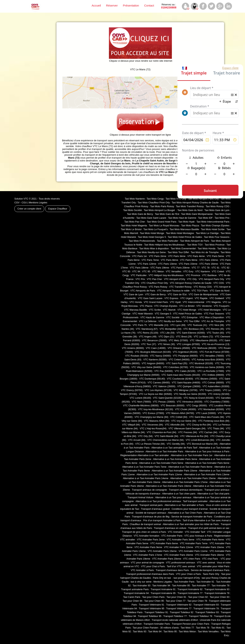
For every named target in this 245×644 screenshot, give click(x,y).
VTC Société (173, 317)
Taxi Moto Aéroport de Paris (195, 241)
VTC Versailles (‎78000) (212, 356)
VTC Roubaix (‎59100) (137, 356)
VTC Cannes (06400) (159, 383)
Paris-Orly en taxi (162, 578)
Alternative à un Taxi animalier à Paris (184, 505)
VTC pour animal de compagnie (147, 563)
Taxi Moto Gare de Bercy (140, 214)
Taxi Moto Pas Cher (135, 222)
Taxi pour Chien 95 (154, 601)
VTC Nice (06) (216, 325)
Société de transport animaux (151, 513)
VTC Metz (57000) (178, 340)
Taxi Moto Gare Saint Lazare (151, 218)
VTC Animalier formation (147, 536)
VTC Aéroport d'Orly (175, 279)
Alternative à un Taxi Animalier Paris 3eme (175, 459)
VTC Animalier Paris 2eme (151, 540)
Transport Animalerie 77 (190, 593)
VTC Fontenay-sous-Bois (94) (214, 421)
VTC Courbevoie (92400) (180, 379)
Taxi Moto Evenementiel (183, 249)
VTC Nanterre (203, 272)
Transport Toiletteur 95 (150, 616)
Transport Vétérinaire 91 (151, 605)
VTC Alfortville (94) (175, 425)
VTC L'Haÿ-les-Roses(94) (153, 429)
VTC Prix (140, 279)
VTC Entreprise (189, 317)
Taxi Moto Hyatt (186, 222)
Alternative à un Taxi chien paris (179, 494)
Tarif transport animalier (195, 501)
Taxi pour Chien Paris (153, 597)
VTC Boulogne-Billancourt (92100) (153, 352)
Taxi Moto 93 (140, 632)
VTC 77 (196, 268)
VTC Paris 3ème (177, 256)
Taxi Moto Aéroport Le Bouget (160, 210)
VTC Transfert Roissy (180, 287)
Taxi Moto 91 (218, 628)
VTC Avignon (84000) (153, 363)
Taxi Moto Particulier (168, 241)
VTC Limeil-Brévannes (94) (200, 440)
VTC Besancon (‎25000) (154, 340)
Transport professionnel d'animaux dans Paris (150, 574)
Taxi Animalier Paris (184, 582)
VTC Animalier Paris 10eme (210, 547)
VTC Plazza (146, 306)
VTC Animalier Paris (172, 536)
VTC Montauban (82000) (211, 409)
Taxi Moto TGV (195, 245)
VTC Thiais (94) (216, 429)
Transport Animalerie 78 (217, 593)
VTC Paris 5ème (215, 256)
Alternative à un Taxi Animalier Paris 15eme (193, 478)
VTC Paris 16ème (209, 264)
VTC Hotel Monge (187, 310)
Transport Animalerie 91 (163, 589)
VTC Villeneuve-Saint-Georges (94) (187, 429)
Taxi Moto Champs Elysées (215, 226)
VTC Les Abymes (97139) (158, 390)
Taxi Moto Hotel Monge (152, 233)
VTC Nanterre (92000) (155, 360)
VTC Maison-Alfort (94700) (180, 413)
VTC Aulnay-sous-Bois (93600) (208, 360)
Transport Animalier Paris (157, 624)
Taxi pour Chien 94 (132, 601)
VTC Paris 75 (140, 325)
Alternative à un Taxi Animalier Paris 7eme (144, 467)
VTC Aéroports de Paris (143, 291)
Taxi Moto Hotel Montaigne (180, 233)
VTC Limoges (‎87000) (188, 344)
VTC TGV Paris (200, 291)
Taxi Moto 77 (187, 628)
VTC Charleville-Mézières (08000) (141, 406)
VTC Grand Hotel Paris (156, 302)
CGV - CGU (21, 203)
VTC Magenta (213, 302)
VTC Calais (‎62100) (185, 371)
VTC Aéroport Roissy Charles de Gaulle (191, 283)
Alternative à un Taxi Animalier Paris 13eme (207, 475)
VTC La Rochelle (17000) (211, 371)
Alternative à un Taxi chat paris (213, 494)
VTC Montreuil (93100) (201, 363)
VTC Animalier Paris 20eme (167, 559)
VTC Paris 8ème (169, 260)
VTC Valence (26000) (164, 386)
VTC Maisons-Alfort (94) (157, 421)
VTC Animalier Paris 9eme (148, 547)
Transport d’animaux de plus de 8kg (151, 517)
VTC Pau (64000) (163, 371)
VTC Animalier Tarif (195, 532)
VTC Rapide (201, 298)
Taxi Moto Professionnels (142, 241)
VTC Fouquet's (221, 306)
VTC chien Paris (192, 559)
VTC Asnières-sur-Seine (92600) (207, 367)
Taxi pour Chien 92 (198, 597)
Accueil (96, 5)
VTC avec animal (206, 563)
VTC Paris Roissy (158, 287)
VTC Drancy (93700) (132, 390)
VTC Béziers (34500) (206, 379)
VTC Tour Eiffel (192, 321)
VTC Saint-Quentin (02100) (167, 398)
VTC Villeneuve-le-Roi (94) (194, 436)
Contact (149, 5)
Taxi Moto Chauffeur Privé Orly (154, 203)
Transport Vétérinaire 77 (179, 609)
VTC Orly (192, 279)
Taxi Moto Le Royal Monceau (164, 226)
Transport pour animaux (217, 490)
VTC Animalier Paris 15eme (162, 551)
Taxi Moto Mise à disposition (154, 249)
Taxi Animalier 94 (161, 586)
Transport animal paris (151, 505)
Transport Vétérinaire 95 (151, 609)
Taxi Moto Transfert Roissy (190, 206)
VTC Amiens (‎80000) (133, 348)
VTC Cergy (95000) (197, 406)
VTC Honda (136, 302)
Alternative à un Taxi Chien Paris (185, 513)
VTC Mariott (169, 310)
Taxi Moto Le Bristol (131, 229)
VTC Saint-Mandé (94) (167, 436)
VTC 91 (216, 268)
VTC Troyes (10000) (210, 390)
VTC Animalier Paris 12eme (179, 547)
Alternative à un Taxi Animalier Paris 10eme (175, 471)
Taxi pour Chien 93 (219, 597)
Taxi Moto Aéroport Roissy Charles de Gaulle (195, 203)
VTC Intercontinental (193, 302)
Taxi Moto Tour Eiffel (178, 252)
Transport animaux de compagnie (149, 490)
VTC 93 (126, 272)
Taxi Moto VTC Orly (176, 199)
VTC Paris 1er (140, 256)
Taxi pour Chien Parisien (145, 628)
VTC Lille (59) (167, 333)
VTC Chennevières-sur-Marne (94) (166, 440)
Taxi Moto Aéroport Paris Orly (203, 199)
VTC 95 (146, 272)
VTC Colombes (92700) (176, 367)
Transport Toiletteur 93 (207, 612)
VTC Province (193, 275)
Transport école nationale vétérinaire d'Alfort (175, 620)
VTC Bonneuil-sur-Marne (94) (202, 444)
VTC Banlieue (209, 275)
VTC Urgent (187, 298)
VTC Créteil (218, 272)
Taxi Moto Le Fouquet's (156, 229)
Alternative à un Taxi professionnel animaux (158, 501)
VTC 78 (206, 268)
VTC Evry (188, 272)
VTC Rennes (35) (215, 329)
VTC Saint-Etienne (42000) (191, 333)
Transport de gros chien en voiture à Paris (144, 532)
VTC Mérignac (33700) (186, 390)
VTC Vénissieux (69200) (189, 402)
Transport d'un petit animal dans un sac (209, 528)
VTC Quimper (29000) (189, 386)
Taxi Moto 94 (155, 632)
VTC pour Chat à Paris (153, 566)
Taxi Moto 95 (170, 632)
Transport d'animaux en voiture (170, 528)
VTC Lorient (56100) (140, 398)
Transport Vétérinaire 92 (179, 605)
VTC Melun (158, 272)
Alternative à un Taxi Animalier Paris (165, 452)
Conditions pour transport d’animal (189, 509)
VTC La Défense (148, 321)
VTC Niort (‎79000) (141, 402)
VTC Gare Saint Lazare (150, 298)
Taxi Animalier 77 (201, 586)
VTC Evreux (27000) (153, 413)
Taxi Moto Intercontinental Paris (213, 222)
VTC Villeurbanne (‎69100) (204, 340)
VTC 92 (225, 268)
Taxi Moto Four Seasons (217, 237)
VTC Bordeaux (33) (194, 329)
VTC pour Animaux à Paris (198, 536)
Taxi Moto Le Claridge (207, 233)
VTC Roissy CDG (203, 287)
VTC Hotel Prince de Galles (187, 314)
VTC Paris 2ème (158, 256)
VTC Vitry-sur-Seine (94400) (146, 367)
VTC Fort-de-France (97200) (214, 352)
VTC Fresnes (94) (188, 432)
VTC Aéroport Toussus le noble (173, 291)
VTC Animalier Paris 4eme (210, 540)
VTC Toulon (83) (216, 333)
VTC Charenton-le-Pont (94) (162, 432)
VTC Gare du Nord (219, 291)
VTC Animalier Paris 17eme (148, 555)
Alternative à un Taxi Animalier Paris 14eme (146, 478)
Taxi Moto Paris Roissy (162, 206)
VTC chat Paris (210, 559)
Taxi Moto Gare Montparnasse (197, 214)
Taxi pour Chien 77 (176, 601)
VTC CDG (219, 283)
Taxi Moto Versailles (208, 632)
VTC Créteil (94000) (179, 360)
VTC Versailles (174, 272)
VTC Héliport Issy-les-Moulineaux (166, 275)
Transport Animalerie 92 (190, 589)
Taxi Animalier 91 (205, 582)
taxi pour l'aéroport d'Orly (187, 578)
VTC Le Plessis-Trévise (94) (150, 444)
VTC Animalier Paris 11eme (193, 551)
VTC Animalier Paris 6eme (164, 543)
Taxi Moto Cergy (155, 199)
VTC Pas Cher (154, 279)
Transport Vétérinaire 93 (206, 605)
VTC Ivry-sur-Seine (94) (184, 421)
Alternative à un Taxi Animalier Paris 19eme (168, 486)
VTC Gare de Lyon (133, 295)
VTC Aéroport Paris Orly (211, 279)
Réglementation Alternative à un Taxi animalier (145, 455)
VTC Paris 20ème (180, 268)
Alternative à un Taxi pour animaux (173, 498)
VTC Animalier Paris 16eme (179, 555)
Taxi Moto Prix (222, 218)
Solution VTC (21, 199)
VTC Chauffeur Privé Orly (154, 283)
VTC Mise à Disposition (212, 317)
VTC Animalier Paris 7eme (194, 543)
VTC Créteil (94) (179, 417)
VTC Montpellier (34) (171, 329)
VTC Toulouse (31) (197, 325)
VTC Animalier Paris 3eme (181, 540)
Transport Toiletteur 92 (182, 612)
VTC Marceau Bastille (135, 310)
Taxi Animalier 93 (141, 586)
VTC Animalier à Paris (142, 570)
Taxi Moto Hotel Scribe (213, 229)
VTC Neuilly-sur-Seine (170, 321)
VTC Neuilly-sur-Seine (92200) (190, 394)
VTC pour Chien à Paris (188, 574)
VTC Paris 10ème (209, 260)
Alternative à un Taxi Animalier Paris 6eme (207, 463)
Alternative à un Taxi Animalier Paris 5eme (161, 463)
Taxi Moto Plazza (190, 226)
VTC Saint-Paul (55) (177, 363)
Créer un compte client (29, 209)
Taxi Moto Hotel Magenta (134, 226)
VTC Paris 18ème (139, 268)
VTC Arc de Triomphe (213, 321)
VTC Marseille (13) (158, 325)
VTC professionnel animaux (180, 563)
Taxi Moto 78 (203, 628)
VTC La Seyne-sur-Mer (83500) (155, 394)
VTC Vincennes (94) (152, 425)
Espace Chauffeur (58, 209)
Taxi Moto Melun (187, 632)
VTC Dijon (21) (166, 337)
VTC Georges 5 (163, 314)
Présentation (131, 5)
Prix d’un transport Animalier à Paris (162, 520)
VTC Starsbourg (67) (147, 329)
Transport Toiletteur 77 (175, 616)
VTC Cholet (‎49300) (186, 409)
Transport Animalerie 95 (163, 593)
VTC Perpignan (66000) (185, 356)
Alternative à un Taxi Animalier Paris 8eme (190, 467)
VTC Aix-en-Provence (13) (216, 344)
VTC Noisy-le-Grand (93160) (199, 398)
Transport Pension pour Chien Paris (191, 624)
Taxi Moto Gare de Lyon (217, 210)
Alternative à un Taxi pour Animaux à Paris (207, 452)
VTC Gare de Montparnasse (203, 295)
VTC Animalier (175, 532)
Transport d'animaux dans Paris (172, 570)
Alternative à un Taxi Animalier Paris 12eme (159, 475)
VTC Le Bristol (187, 306)
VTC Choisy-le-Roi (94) (199, 425)
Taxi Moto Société (133, 210)
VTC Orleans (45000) (179, 348)
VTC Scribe (155, 310)
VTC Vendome (204, 306)
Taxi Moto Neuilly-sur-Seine (151, 252)
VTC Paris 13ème (167, 264)
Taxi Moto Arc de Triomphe (205, 252)
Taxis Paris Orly (211, 574)
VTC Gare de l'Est (177, 295)
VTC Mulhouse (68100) (204, 348)
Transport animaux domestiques (186, 490)
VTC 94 (136, 272)
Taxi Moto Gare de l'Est (167, 214)
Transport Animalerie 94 (136, 593)
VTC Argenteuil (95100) (185, 352)
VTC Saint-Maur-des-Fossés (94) (207, 417)
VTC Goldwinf (217, 298)
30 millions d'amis (169, 628)
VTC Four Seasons (214, 314)
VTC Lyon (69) (178, 325)
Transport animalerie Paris (135, 589)
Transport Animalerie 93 (217, 589)
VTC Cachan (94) (208, 432)
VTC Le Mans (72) (203, 337)
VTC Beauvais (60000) (173, 406)
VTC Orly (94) (145, 436)
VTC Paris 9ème (189, 260)
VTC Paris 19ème (160, 268)
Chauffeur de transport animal (145, 524)
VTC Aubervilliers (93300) (216, 386)
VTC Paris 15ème (188, 264)
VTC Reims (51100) (148, 333)
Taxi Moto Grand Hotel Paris (162, 222)
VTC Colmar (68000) (213, 383)
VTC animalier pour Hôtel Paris (213, 566)
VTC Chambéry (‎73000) (217, 402)
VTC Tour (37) (149, 344)
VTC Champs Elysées (166, 306)
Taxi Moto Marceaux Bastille (184, 229)
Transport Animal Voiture (140, 498)
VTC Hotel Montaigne (209, 310)
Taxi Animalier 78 (220, 586)
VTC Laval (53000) (206, 413)
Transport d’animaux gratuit (155, 509)
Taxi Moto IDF (205, 218)
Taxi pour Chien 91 (176, 597)
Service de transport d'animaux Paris (210, 570)
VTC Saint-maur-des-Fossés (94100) (181, 375)
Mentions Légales (38, 203)
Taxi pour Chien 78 (197, 601)
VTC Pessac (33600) (164, 402)
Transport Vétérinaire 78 (206, 609)
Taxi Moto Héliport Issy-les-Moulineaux (164, 245)
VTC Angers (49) (148, 337)
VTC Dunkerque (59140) (152, 379)
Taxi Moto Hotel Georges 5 (152, 237)
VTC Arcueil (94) (137, 440)
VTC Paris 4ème (196, 256)
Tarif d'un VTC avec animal (181, 566)
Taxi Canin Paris (132, 597)
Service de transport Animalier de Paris (192, 517)
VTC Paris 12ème (147, 264)
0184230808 (169, 6)
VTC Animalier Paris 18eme (210, 555)
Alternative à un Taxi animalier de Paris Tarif (174, 448)
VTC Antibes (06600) (213, 375)
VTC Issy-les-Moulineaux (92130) (156, 409)
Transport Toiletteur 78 (200, 616)
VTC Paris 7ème (150, 260)
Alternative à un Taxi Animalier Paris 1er (192, 455)
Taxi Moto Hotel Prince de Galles (185, 237)
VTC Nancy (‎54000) (160, 356)
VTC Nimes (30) (166, 344)
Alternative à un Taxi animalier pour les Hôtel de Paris (191, 524)
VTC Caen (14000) (156, 348)
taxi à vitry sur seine (141, 582)
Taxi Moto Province (215, 245)
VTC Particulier (139, 275)
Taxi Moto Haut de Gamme (182, 218)
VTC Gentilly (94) (176, 444)
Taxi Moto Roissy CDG (217, 206)
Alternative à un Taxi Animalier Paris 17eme (185, 482)
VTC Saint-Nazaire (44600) (186, 383)
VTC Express (171, 298)
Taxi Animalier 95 (181, 586)
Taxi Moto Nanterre (135, 199)
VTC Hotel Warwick (143, 314)
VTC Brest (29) (184, 337)
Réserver (112, 5)
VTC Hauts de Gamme (152, 317)
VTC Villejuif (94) (131, 425)
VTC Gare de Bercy (155, 295)
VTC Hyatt (175, 302)
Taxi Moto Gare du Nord (190, 210)
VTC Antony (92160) (219, 394)
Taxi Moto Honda (207, 249)
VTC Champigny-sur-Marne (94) (151, 417)
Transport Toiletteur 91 (156, 612)
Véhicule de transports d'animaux (143, 494)
